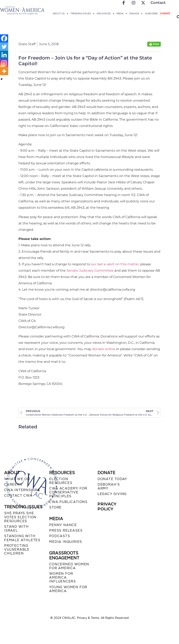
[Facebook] (4, 38)
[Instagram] (4, 63)
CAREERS (13, 484)
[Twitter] (4, 47)
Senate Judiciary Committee (90, 270)
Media (122, 13)
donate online (104, 349)
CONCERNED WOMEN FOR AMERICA (69, 566)
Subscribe (151, 13)
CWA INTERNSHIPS (22, 490)
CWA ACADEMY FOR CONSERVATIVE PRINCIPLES (68, 492)
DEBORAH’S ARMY (109, 486)
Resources (105, 13)
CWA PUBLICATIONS (68, 502)
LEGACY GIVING (112, 494)
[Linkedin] (4, 55)
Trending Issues (82, 13)
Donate (165, 13)
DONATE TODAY (112, 479)
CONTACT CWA (18, 496)
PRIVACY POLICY (107, 506)
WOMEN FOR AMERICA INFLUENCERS (62, 577)
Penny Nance (63, 525)
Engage (136, 13)
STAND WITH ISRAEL (16, 529)
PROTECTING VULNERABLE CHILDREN (17, 549)
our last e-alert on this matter (115, 264)
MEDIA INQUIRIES (66, 542)
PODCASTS (59, 536)
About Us (60, 13)
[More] (4, 71)
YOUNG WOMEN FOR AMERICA (68, 589)
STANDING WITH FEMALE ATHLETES (22, 538)
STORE (55, 507)
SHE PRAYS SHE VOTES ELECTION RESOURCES (20, 517)
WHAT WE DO (17, 479)
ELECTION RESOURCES (61, 481)
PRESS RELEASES (66, 530)
